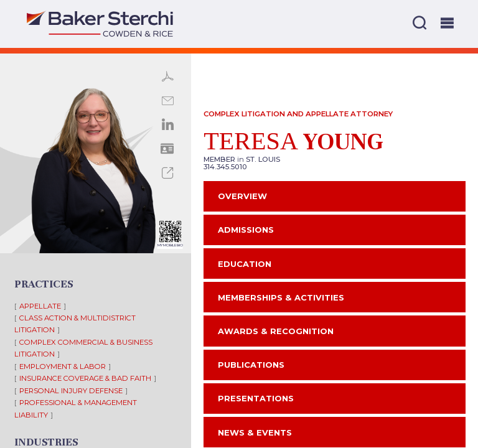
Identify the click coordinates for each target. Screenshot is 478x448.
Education (245, 264)
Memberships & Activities (281, 297)
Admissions (246, 230)
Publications (251, 365)
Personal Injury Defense (71, 391)
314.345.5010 (225, 167)
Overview (242, 196)
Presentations (256, 398)
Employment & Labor (63, 366)
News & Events (255, 432)
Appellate (40, 306)
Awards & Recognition (276, 331)
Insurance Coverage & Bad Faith (85, 378)
